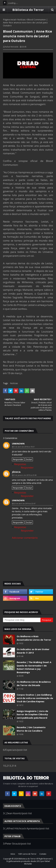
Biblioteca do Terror (28, 10)
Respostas (20, 464)
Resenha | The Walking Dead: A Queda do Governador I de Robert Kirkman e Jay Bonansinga (34, 667)
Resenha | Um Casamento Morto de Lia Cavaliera (31, 729)
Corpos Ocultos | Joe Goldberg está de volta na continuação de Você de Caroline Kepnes (35, 698)
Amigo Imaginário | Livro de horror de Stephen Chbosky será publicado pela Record (32, 714)
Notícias (21, 19)
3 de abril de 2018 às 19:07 (24, 447)
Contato (43, 854)
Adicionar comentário (25, 538)
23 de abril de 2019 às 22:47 (25, 503)
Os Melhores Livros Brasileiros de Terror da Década (34, 683)
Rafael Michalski (12, 47)
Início (13, 854)
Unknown (18, 444)
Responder (18, 459)
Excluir (29, 459)
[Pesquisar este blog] (22, 620)
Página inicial (9, 19)
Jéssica (16, 472)
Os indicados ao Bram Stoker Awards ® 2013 (33, 651)
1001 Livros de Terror (27, 854)
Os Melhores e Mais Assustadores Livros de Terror (34, 638)
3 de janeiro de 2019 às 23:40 (25, 475)
